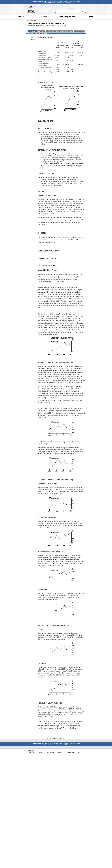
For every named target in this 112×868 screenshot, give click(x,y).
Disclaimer (51, 752)
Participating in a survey (68, 17)
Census (44, 17)
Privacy (61, 752)
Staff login (81, 752)
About (91, 17)
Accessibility (71, 752)
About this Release (33, 43)
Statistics (21, 17)
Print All (44, 33)
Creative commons (31, 752)
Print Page (37, 33)
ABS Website (68, 3)
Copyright (41, 752)
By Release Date (32, 21)
